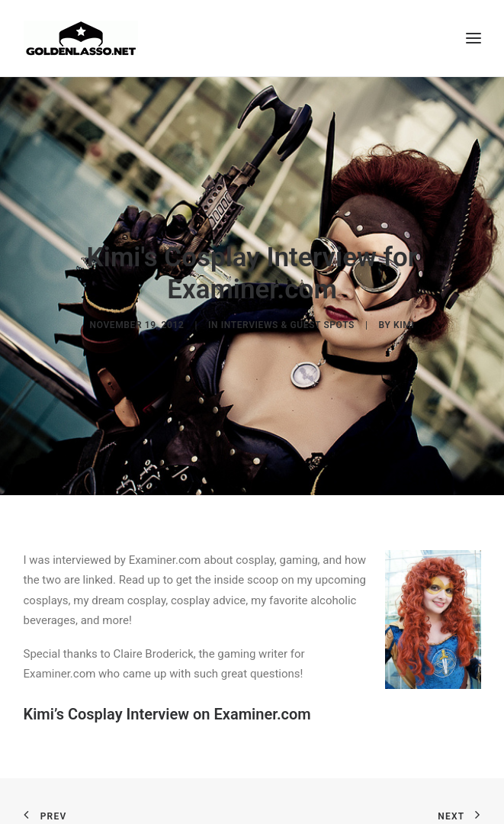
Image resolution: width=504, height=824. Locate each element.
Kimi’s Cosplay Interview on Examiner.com (167, 712)
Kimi (404, 324)
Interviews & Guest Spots (288, 324)
